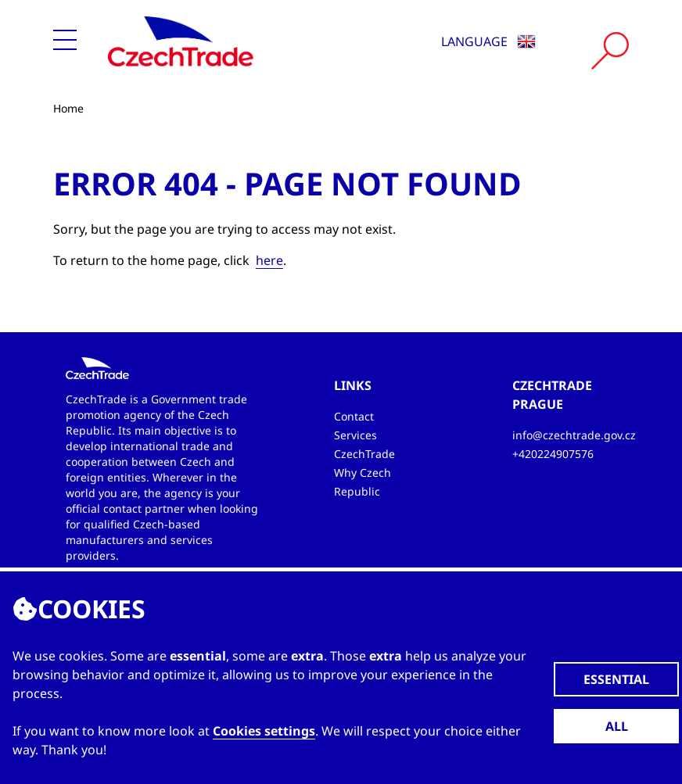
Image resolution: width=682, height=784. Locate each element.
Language (488, 41)
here (269, 260)
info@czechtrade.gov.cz (574, 435)
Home (68, 108)
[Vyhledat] (610, 51)
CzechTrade (364, 454)
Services (355, 435)
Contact (354, 416)
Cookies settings (264, 731)
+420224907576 (553, 454)
